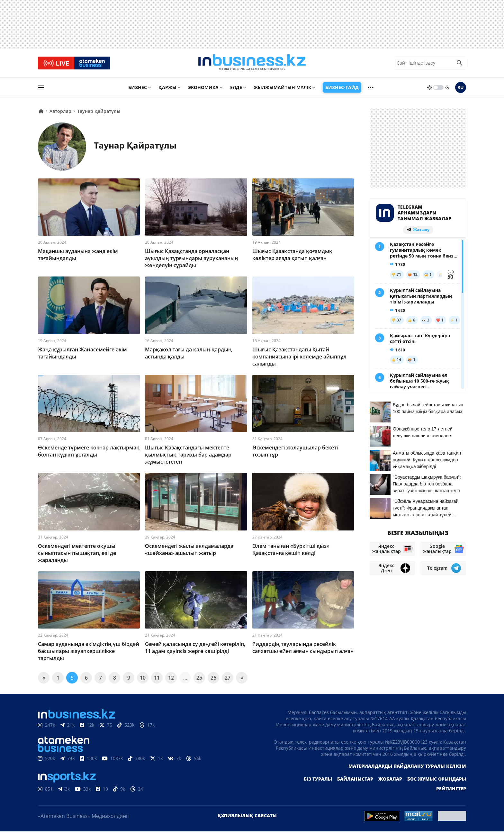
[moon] (447, 89)
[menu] (41, 89)
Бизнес (138, 89)
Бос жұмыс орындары (437, 780)
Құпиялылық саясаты (247, 817)
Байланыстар (355, 780)
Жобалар (390, 780)
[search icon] (460, 64)
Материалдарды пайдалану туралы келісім (407, 768)
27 (228, 679)
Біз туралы (318, 780)
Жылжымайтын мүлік (282, 89)
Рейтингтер (451, 790)
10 (143, 679)
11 (157, 679)
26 (213, 679)
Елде (236, 89)
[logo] (252, 64)
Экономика (203, 89)
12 (171, 679)
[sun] (429, 89)
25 (199, 679)
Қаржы (167, 89)
